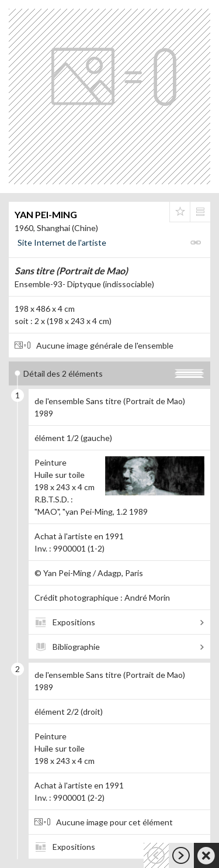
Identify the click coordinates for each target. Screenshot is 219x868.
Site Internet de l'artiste (62, 242)
